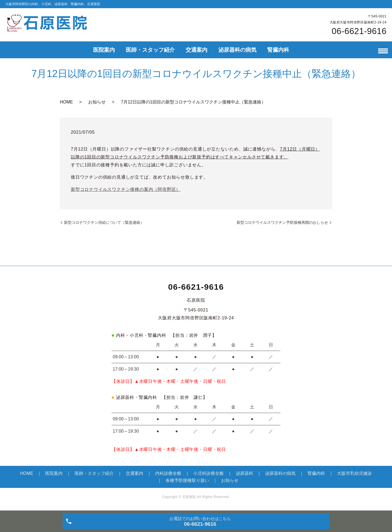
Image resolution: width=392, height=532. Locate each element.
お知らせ (97, 102)
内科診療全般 (168, 473)
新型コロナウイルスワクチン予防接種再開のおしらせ (282, 222)
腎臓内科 (278, 50)
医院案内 (104, 50)
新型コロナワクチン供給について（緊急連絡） (104, 222)
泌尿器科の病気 (237, 50)
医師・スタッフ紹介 (150, 50)
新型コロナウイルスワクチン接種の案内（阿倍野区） (126, 189)
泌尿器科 (244, 473)
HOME (66, 102)
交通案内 (197, 50)
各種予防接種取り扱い (187, 480)
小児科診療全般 (209, 473)
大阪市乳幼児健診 (354, 473)
